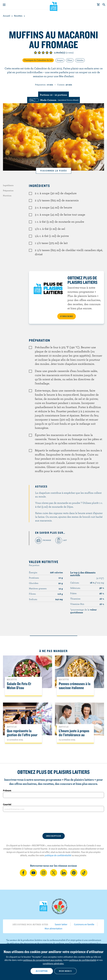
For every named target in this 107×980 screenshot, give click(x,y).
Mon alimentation (53, 928)
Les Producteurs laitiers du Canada (53, 6)
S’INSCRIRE (67, 316)
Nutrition (7, 196)
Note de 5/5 (51, 53)
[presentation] (54, 822)
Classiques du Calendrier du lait (38, 60)
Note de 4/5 (47, 53)
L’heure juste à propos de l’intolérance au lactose (74, 735)
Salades (80, 60)
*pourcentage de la (83, 611)
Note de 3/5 (43, 53)
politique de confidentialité (58, 855)
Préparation (8, 190)
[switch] (53, 100)
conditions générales (53, 963)
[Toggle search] (104, 5)
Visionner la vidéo (54, 171)
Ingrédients (8, 185)
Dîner (70, 60)
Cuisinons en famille (84, 924)
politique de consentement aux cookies (43, 960)
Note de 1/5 (35, 53)
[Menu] (4, 5)
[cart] (98, 5)
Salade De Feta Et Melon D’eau (19, 686)
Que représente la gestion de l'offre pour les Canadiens (22, 735)
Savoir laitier (61, 924)
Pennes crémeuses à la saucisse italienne (75, 686)
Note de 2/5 (39, 53)
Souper (60, 60)
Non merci (65, 971)
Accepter (42, 971)
